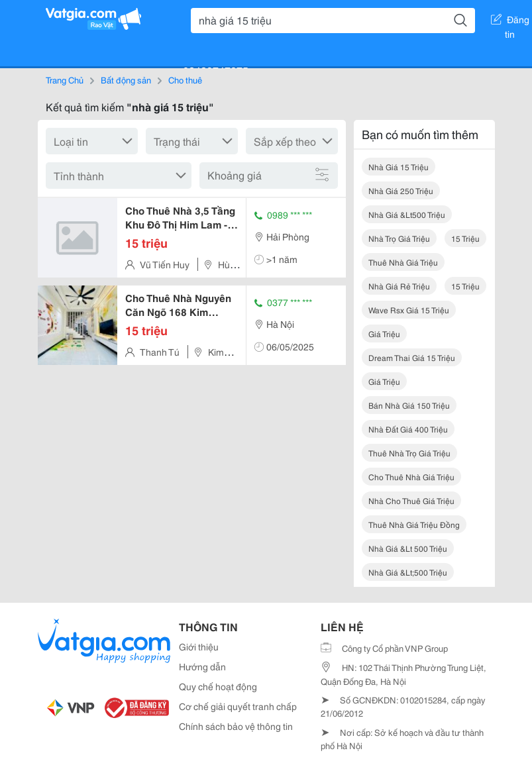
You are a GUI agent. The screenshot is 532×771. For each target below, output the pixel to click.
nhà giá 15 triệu (399, 167)
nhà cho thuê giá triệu (411, 500)
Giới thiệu (199, 646)
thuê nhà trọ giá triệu (409, 453)
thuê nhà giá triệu (403, 262)
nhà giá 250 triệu (401, 190)
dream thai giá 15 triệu (412, 357)
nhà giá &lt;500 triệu (408, 572)
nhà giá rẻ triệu (399, 286)
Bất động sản (126, 79)
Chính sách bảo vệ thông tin (236, 726)
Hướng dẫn (202, 666)
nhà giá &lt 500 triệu (408, 548)
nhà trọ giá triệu (399, 238)
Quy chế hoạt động (218, 686)
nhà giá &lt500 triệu (407, 214)
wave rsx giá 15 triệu (409, 310)
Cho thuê (185, 79)
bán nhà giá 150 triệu (409, 405)
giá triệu (384, 334)
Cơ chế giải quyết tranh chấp (238, 706)
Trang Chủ (65, 79)
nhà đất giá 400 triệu (408, 429)
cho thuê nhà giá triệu (411, 477)
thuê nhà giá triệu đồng (414, 524)
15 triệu (465, 238)
